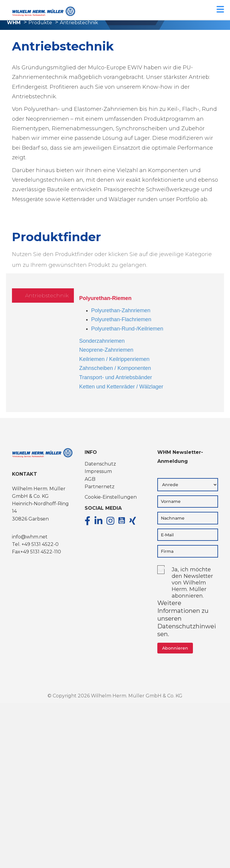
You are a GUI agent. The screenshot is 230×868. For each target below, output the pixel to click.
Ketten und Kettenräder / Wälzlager (121, 387)
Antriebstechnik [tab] (47, 296)
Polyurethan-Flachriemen (121, 319)
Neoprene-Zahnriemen (106, 350)
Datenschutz (100, 464)
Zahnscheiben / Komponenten (115, 368)
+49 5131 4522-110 (41, 552)
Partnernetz (100, 487)
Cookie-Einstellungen (111, 497)
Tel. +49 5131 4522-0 (35, 544)
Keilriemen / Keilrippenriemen (114, 359)
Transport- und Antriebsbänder (116, 377)
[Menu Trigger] (220, 9)
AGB (90, 479)
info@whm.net (30, 537)
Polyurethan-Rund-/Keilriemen (127, 329)
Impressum (98, 471)
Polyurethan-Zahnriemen (121, 310)
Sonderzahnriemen (102, 341)
